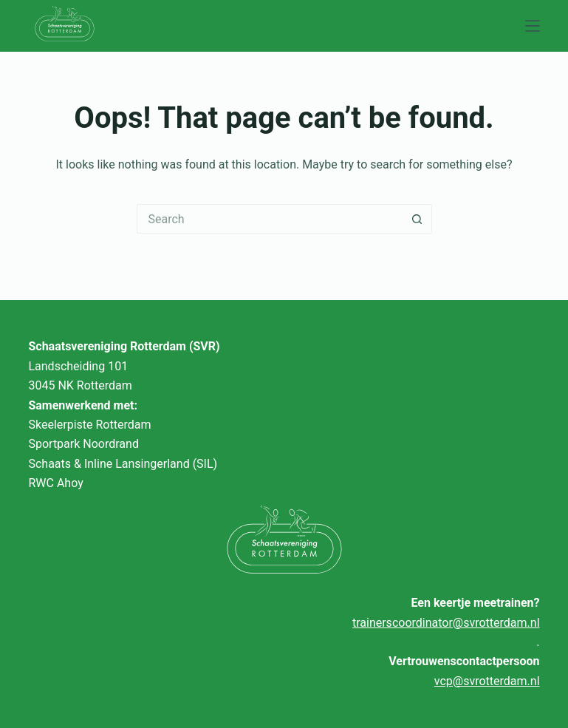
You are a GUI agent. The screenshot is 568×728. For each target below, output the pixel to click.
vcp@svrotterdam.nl (487, 681)
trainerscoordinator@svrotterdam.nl (446, 623)
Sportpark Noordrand (83, 444)
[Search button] (417, 219)
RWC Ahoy (55, 483)
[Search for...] (270, 219)
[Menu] (533, 26)
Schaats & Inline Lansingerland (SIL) (123, 464)
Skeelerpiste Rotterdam (89, 425)
